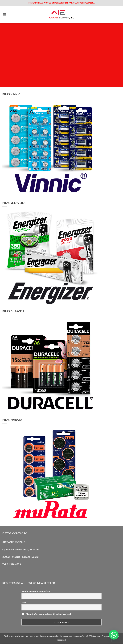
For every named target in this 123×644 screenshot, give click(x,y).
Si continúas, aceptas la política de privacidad (46, 614)
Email (24, 602)
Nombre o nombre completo (36, 591)
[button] (4, 14)
